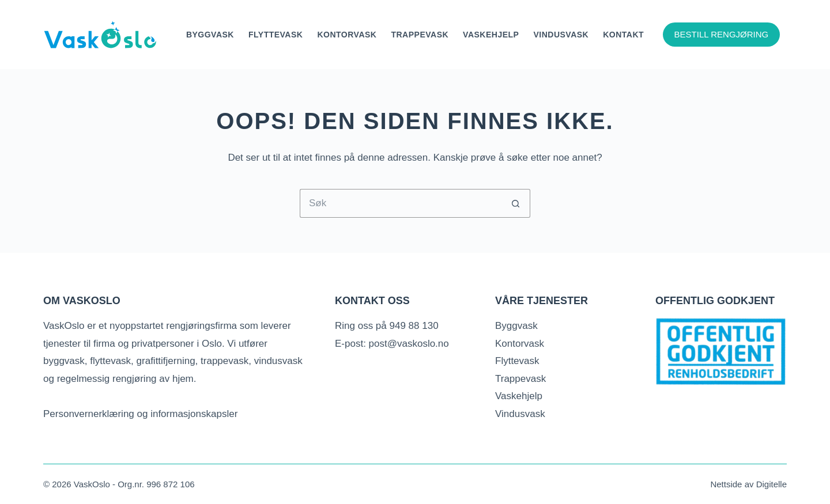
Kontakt (623, 35)
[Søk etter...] (401, 203)
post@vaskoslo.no (409, 344)
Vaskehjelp (491, 35)
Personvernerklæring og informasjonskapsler (140, 414)
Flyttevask (276, 35)
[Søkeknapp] (516, 203)
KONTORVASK (347, 35)
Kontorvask (520, 344)
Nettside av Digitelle (748, 484)
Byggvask (210, 35)
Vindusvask (561, 35)
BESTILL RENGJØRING (722, 34)
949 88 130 (414, 326)
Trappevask (420, 35)
